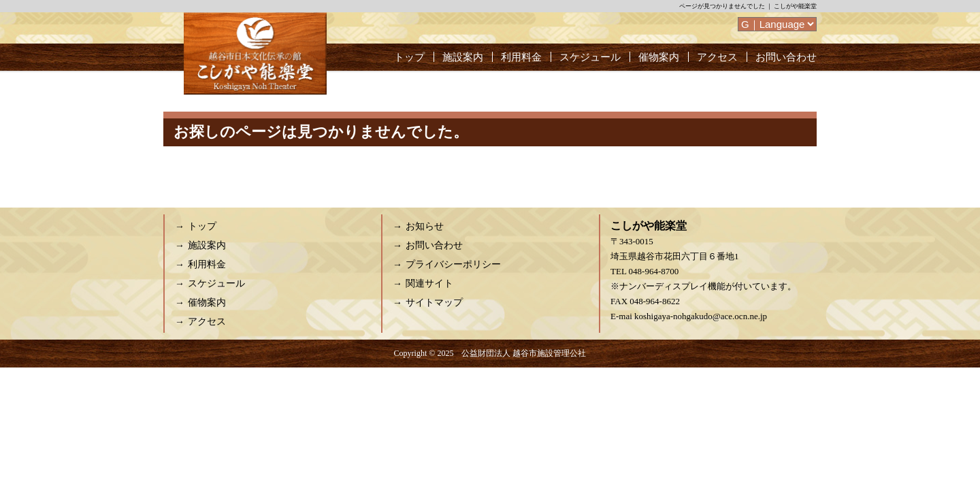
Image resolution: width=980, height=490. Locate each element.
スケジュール (590, 57)
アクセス (717, 57)
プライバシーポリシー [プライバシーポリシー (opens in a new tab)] (453, 264)
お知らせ (425, 226)
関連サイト (429, 283)
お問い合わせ (786, 57)
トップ (409, 57)
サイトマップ (434, 303)
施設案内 (463, 57)
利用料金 (521, 57)
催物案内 (659, 57)
